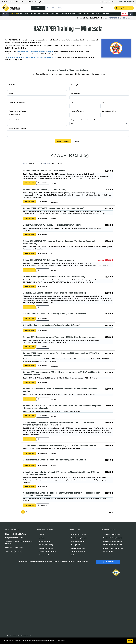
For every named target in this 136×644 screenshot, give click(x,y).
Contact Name (13, 85)
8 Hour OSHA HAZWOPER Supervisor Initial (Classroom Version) (52, 225)
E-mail (11, 94)
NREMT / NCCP (55, 14)
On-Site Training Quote (36, 2)
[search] (102, 8)
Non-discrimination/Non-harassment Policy (20, 636)
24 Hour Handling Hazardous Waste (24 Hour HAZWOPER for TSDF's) (54, 277)
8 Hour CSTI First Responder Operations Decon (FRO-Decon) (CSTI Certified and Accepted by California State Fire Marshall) (59, 424)
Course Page (43, 183)
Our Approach (75, 545)
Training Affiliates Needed (47, 552)
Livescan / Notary (84, 14)
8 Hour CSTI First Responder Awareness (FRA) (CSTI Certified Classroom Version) (60, 445)
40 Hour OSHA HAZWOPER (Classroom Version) (45, 171)
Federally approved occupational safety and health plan (35, 52)
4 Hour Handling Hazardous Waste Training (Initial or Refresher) (52, 325)
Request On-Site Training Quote (113, 548)
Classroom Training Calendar (112, 538)
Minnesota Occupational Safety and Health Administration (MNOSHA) (31, 58)
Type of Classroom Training (17, 111)
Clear (77, 141)
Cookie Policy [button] (60, 641)
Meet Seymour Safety (46, 545)
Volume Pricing (21, 2)
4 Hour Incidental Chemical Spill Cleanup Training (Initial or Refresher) (54, 313)
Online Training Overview (79, 538)
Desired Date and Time (109, 111)
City (72, 102)
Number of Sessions (77, 111)
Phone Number (76, 94)
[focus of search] (38, 8)
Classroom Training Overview (112, 545)
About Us (42, 538)
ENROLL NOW (29, 183)
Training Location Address (17, 102)
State (104, 102)
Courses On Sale (44, 555)
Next (111, 513)
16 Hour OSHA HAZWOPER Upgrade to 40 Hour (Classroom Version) (54, 208)
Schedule (54, 184)
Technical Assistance (78, 552)
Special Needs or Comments (18, 129)
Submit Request (63, 141)
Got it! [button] (130, 641)
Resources (96, 14)
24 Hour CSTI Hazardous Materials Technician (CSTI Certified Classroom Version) (60, 337)
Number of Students (15, 120)
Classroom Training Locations (113, 541)
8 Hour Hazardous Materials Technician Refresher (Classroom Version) (55, 460)
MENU (5, 14)
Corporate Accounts (69, 14)
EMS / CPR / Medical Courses (40, 14)
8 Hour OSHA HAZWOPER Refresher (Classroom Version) (49, 260)
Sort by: (23, 163)
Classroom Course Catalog (112, 535)
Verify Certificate (8, 2)
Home (79, 18)
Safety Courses (19, 14)
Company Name (76, 85)
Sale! (124, 14)
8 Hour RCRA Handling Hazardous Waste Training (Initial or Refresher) (54, 293)
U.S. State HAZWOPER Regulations (94, 18)
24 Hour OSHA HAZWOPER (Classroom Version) (45, 189)
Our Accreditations (45, 541)
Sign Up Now (108, 562)
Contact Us (105, 14)
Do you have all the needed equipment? (83, 120)
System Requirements (78, 548)
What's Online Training (78, 541)
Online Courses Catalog (78, 535)
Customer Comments (46, 548)
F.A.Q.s (73, 555)
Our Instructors (108, 552)
